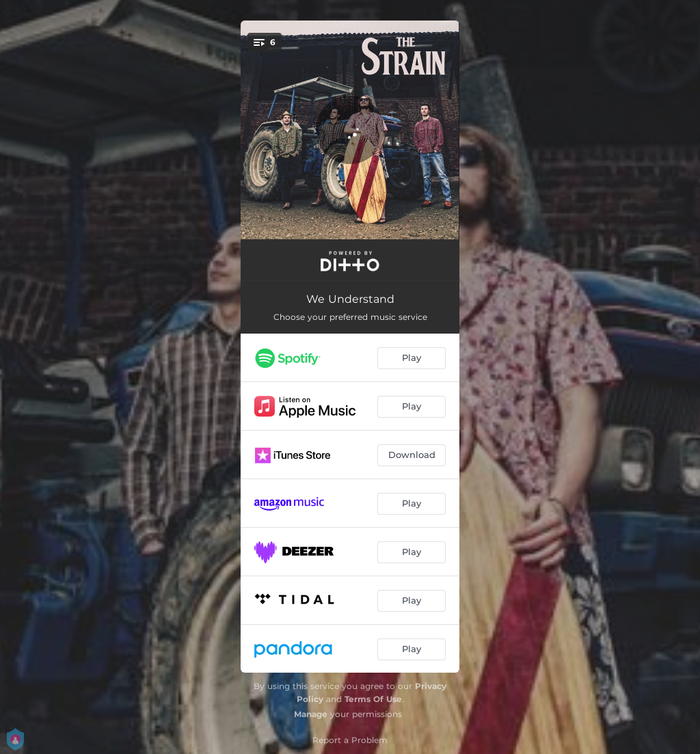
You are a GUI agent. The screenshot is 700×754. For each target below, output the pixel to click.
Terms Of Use (373, 699)
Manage (311, 714)
